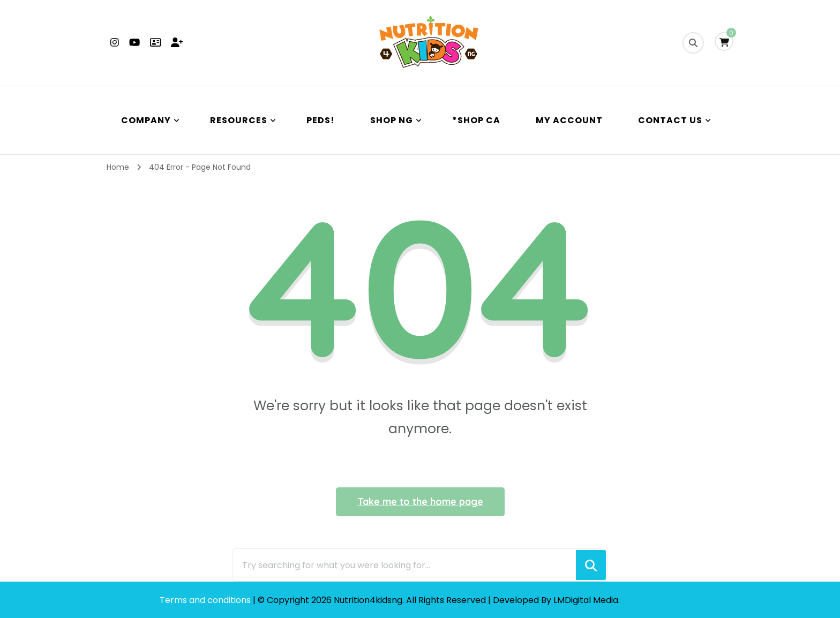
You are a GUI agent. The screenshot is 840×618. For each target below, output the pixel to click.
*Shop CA (476, 120)
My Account (569, 120)
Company (146, 120)
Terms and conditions (206, 600)
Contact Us (670, 120)
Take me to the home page (420, 502)
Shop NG (392, 120)
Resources (239, 120)
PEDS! (321, 120)
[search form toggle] (693, 43)
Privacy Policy (651, 600)
